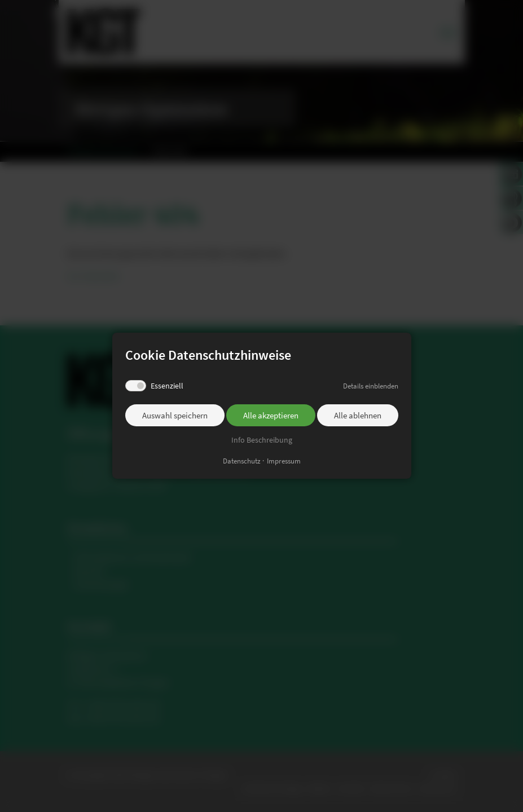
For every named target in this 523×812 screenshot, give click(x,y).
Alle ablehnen (358, 415)
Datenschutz (242, 462)
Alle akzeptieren (271, 415)
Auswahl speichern (175, 415)
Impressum (284, 462)
